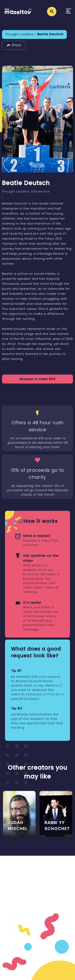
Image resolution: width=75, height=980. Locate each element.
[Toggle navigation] (69, 12)
